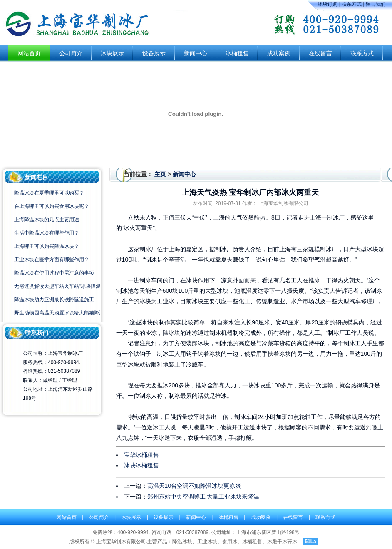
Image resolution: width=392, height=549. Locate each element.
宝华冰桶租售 (141, 455)
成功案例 (279, 53)
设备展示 (154, 53)
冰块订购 (327, 4)
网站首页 (29, 53)
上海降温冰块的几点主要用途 (47, 220)
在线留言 (320, 53)
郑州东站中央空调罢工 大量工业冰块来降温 (203, 497)
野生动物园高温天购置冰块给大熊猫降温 (59, 313)
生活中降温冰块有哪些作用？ (47, 233)
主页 (160, 174)
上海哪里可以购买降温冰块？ (47, 246)
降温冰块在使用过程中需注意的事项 (54, 273)
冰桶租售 (237, 53)
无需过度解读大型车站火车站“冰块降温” (58, 286)
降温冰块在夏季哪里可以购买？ (49, 193)
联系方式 (352, 4)
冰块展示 (112, 53)
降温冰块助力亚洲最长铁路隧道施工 (54, 299)
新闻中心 (196, 53)
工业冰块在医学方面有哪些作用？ (52, 260)
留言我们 (376, 4)
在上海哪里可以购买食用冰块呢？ (52, 206)
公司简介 (71, 53)
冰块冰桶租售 (141, 465)
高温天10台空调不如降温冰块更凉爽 (194, 486)
